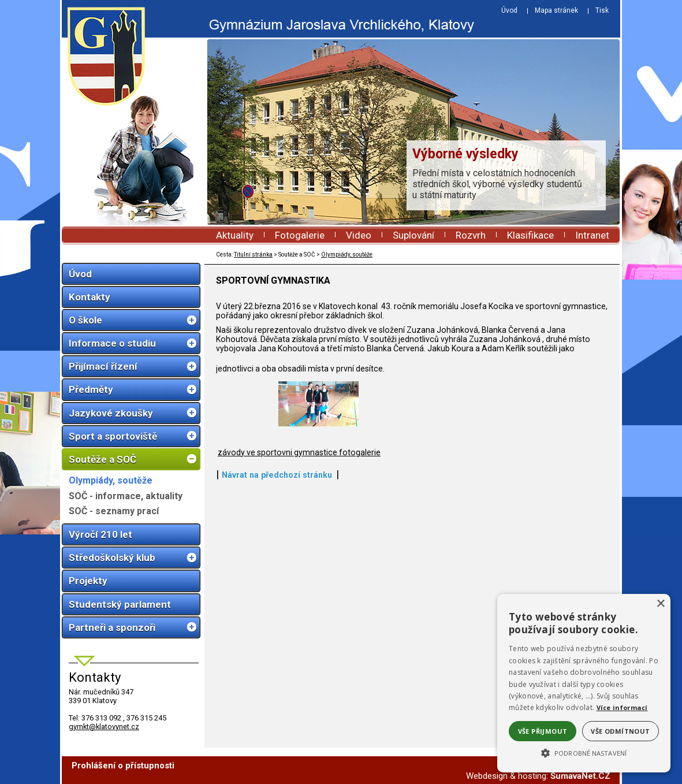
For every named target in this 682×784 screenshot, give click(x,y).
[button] (584, 752)
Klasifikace (530, 235)
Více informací (622, 707)
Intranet (592, 235)
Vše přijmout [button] (543, 731)
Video (359, 235)
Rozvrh (471, 235)
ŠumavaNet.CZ (580, 776)
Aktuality (235, 235)
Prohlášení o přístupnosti (123, 766)
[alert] (584, 683)
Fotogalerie (300, 235)
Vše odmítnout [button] (620, 731)
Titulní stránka (253, 254)
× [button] (660, 604)
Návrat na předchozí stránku (277, 513)
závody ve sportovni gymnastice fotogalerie (299, 491)
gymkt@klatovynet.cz (104, 727)
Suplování (413, 235)
